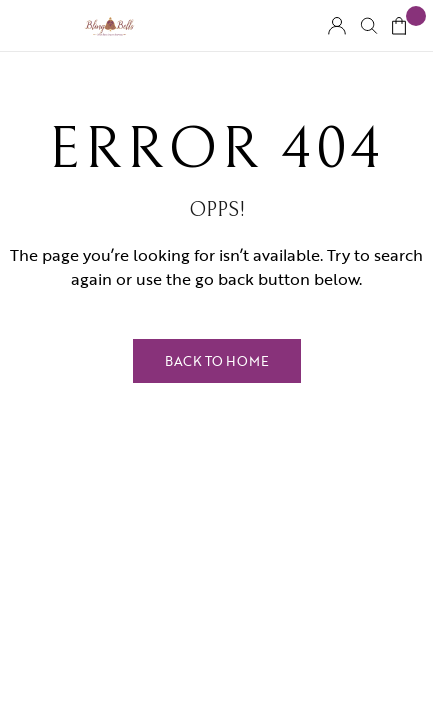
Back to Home (217, 361)
